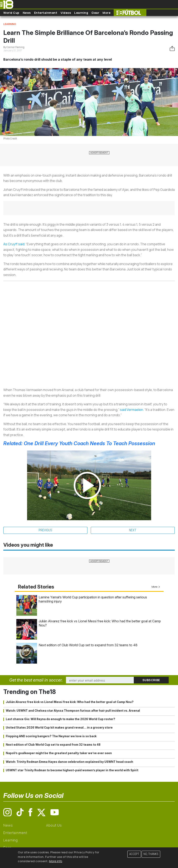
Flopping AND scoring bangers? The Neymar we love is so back (51, 736)
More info (56, 861)
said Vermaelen (131, 410)
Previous (45, 530)
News (27, 13)
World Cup (11, 13)
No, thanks (151, 854)
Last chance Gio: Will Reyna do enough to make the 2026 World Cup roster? (60, 719)
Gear (95, 13)
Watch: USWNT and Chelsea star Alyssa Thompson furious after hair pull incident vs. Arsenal (73, 711)
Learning (81, 13)
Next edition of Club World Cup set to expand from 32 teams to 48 (88, 645)
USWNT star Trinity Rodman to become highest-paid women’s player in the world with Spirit (72, 770)
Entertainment (46, 13)
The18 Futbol (130, 13)
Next (133, 530)
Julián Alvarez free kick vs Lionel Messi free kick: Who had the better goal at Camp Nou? (70, 702)
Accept (134, 854)
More (106, 13)
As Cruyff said (14, 244)
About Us (54, 825)
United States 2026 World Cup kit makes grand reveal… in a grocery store (59, 728)
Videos (66, 13)
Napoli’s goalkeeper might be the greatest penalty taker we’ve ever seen (59, 753)
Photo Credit (10, 139)
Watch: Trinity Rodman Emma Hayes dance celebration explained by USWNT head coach (69, 762)
